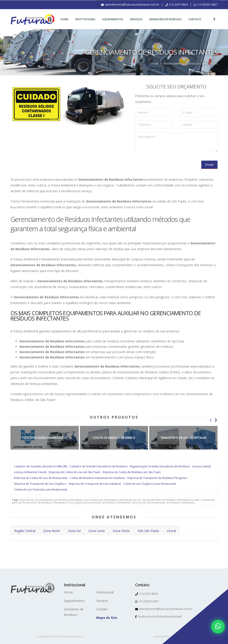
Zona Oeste (121, 531)
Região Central (25, 531)
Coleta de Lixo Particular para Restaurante (41, 490)
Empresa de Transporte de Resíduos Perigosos (157, 478)
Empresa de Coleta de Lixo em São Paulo (75, 472)
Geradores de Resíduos (165, 25)
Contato (195, 25)
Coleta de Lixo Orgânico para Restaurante (150, 484)
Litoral (171, 531)
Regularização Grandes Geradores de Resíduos (160, 466)
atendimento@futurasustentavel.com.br (130, 10)
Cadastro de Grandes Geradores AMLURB (41, 466)
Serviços (136, 25)
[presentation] (169, 164)
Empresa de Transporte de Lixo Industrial (95, 484)
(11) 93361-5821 (206, 10)
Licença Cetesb (202, 466)
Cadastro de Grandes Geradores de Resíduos (99, 466)
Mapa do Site (107, 618)
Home (64, 25)
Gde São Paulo (148, 531)
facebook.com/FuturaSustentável (158, 616)
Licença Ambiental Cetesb (30, 472)
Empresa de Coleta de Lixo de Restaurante (41, 478)
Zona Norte (52, 531)
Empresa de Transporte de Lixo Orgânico (40, 484)
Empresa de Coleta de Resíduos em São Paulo (132, 472)
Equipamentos (113, 25)
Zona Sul (74, 531)
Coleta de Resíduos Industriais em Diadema (98, 478)
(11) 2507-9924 (176, 10)
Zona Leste (97, 531)
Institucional (85, 25)
